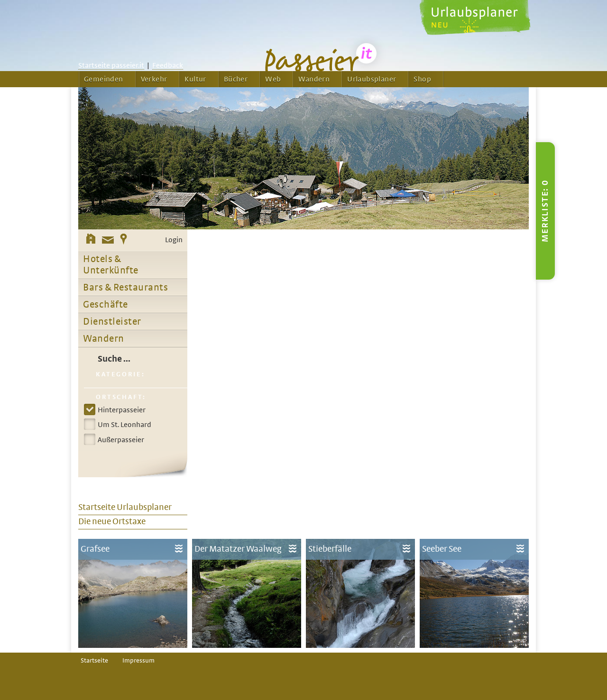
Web (273, 79)
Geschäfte (106, 305)
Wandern (314, 79)
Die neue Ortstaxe (112, 522)
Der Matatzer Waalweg (238, 549)
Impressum (138, 661)
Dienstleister (112, 322)
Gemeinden (104, 79)
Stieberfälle (330, 549)
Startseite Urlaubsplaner (125, 507)
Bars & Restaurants (125, 288)
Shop (422, 79)
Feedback (168, 65)
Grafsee (95, 549)
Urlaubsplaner (372, 79)
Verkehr (154, 79)
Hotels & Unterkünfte (111, 265)
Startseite (94, 661)
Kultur (195, 79)
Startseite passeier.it (111, 65)
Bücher (236, 79)
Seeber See (442, 549)
